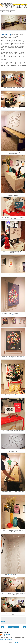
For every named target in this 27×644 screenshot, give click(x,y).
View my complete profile (6, 640)
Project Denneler (6, 634)
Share (3, 622)
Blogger (16, 642)
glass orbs (10, 575)
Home (13, 627)
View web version (14, 630)
